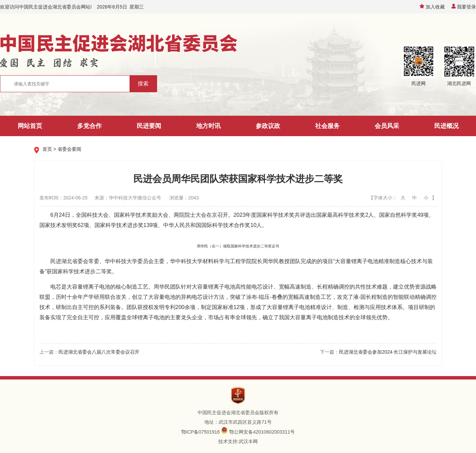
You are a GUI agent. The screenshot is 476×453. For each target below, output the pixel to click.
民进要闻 (149, 126)
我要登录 (464, 7)
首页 (47, 149)
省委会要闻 (69, 149)
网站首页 (30, 126)
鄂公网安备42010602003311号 (262, 432)
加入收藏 (432, 7)
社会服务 (327, 126)
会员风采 (387, 126)
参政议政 (268, 126)
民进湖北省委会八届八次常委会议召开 (99, 352)
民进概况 (446, 126)
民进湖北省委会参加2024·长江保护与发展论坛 (388, 352)
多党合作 (89, 126)
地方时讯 (208, 126)
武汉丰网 (248, 441)
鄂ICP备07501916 (201, 432)
